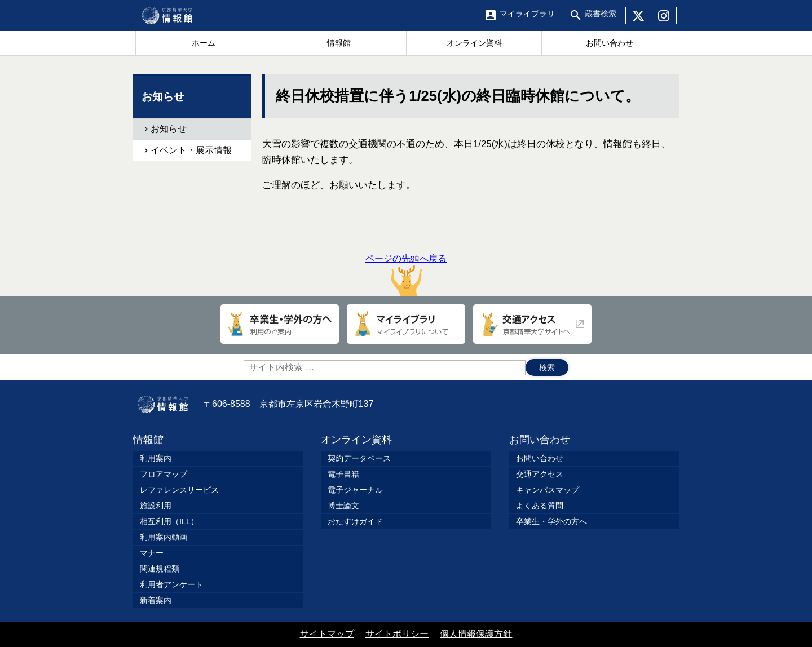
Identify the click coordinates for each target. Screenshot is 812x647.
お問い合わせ (540, 440)
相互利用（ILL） (169, 521)
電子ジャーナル (355, 490)
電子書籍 (343, 474)
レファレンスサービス (179, 490)
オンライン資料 (356, 440)
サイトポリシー (397, 634)
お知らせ (169, 129)
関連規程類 (160, 569)
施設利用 (156, 506)
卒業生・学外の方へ (551, 521)
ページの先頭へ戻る (406, 275)
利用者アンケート (171, 584)
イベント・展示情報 (191, 150)
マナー (152, 553)
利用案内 (156, 458)
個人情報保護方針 (476, 634)
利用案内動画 (164, 537)
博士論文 (343, 506)
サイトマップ (327, 634)
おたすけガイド (355, 521)
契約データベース (359, 458)
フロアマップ (164, 474)
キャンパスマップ (548, 490)
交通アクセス (540, 474)
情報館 (148, 440)
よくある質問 (540, 506)
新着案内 (156, 600)
